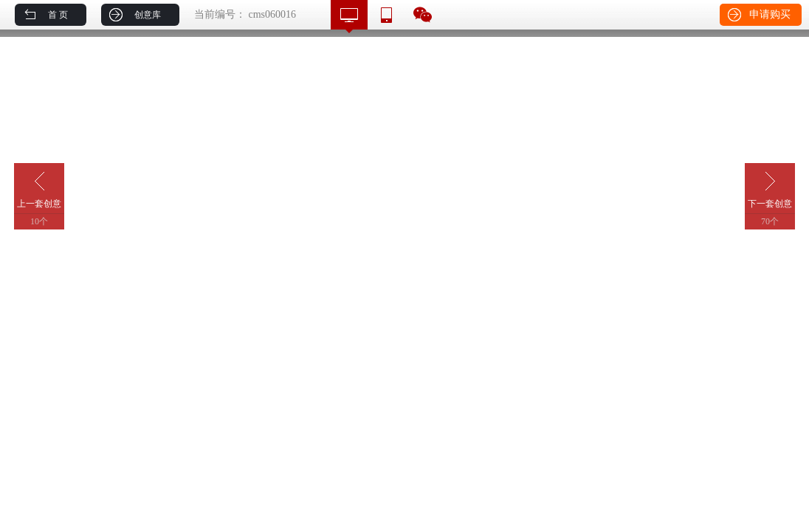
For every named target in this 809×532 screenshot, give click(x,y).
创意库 (148, 15)
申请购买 (770, 14)
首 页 (58, 15)
